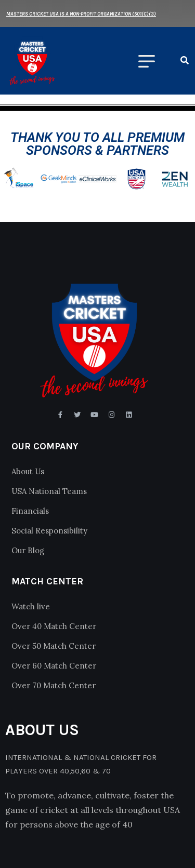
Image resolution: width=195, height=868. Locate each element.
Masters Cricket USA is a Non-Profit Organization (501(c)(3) (81, 14)
